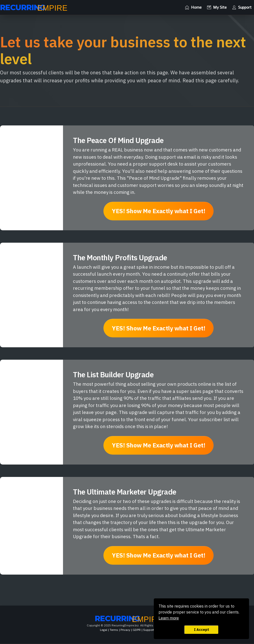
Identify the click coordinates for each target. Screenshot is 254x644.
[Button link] (159, 211)
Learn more (169, 618)
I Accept (202, 629)
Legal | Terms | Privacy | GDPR (120, 630)
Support (149, 630)
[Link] (193, 7)
